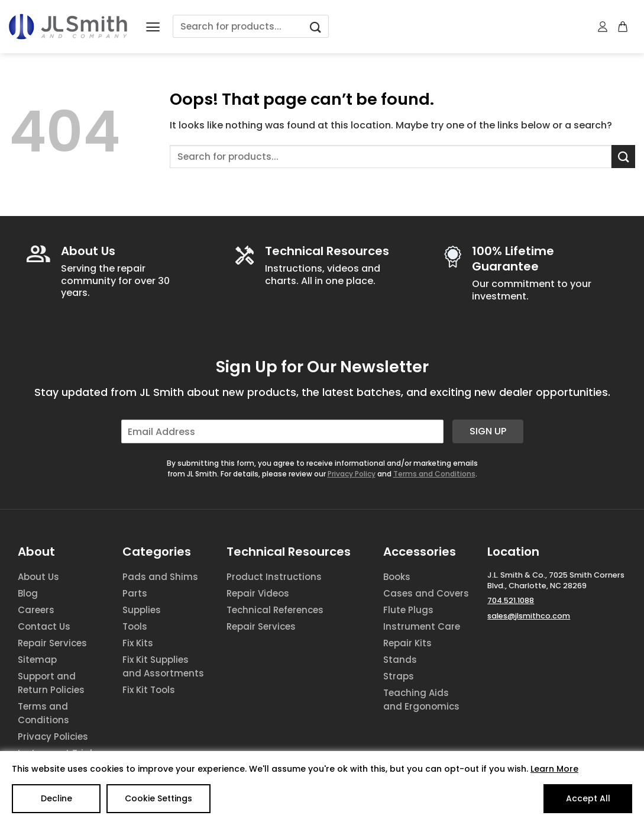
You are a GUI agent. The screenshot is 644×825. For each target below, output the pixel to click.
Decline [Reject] (56, 798)
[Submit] (315, 26)
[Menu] (153, 27)
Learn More (554, 769)
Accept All (588, 798)
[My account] (603, 27)
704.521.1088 (511, 600)
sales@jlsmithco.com (529, 616)
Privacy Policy (352, 474)
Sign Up (488, 431)
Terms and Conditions (434, 474)
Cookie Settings (158, 798)
